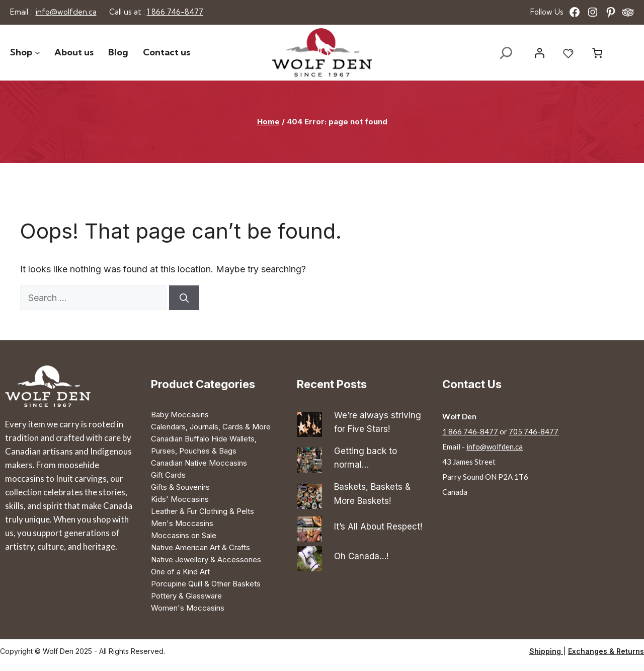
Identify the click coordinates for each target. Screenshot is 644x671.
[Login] (539, 53)
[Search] (184, 298)
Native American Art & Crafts (200, 547)
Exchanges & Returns (606, 651)
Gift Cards (168, 475)
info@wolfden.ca (66, 12)
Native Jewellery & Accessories (206, 560)
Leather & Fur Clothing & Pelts (203, 511)
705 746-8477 (534, 431)
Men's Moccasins (182, 523)
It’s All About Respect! (378, 527)
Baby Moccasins (180, 415)
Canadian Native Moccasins (199, 463)
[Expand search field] (506, 53)
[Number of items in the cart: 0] (597, 53)
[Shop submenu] (37, 53)
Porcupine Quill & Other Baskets (206, 584)
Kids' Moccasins (180, 499)
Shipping (546, 651)
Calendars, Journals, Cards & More (211, 427)
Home (268, 122)
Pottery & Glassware (186, 596)
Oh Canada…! (361, 556)
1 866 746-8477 (175, 12)
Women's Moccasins (188, 608)
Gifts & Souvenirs (180, 487)
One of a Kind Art (180, 572)
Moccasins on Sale (184, 535)
